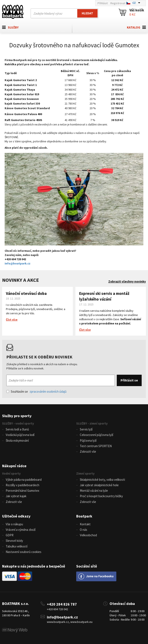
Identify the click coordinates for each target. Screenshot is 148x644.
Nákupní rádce (14, 466)
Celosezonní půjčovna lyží (96, 435)
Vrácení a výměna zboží (21, 530)
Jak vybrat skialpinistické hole (99, 485)
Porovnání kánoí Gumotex (22, 491)
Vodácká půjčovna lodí (20, 435)
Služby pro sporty (17, 416)
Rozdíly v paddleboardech (22, 485)
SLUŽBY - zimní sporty (92, 423)
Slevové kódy (14, 541)
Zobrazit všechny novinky (127, 281)
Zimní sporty (85, 473)
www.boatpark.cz (58, 622)
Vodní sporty (11, 473)
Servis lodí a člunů (17, 429)
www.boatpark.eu (81, 622)
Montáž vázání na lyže (94, 491)
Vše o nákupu (14, 524)
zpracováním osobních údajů (48, 391)
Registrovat (118, 3)
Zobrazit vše (88, 451)
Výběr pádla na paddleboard (24, 480)
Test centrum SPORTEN (96, 446)
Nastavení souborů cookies (24, 552)
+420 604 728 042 (57, 609)
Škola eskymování (17, 440)
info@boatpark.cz (18, 263)
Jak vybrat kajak (16, 496)
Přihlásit (103, 3)
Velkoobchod (88, 535)
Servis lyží (86, 429)
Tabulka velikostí (17, 546)
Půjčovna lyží (88, 440)
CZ (134, 3)
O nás (84, 530)
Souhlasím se (36, 391)
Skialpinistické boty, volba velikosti (102, 480)
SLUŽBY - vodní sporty (18, 423)
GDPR (10, 535)
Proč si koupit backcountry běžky (101, 496)
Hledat (87, 13)
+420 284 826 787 (62, 604)
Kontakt (85, 524)
